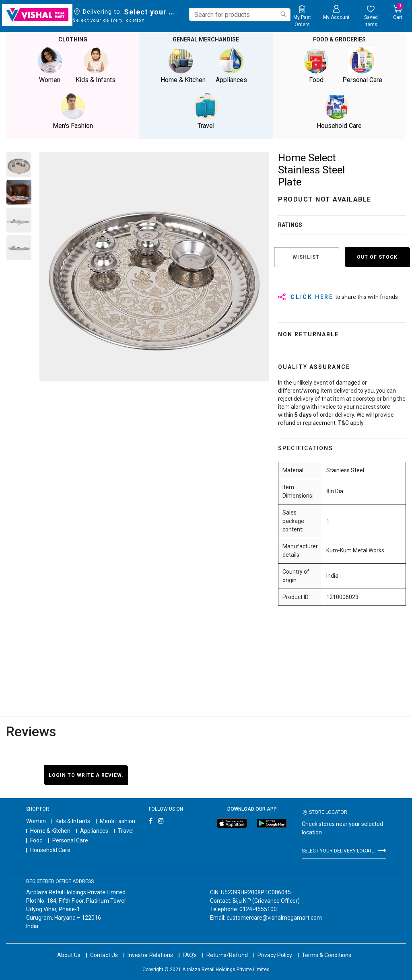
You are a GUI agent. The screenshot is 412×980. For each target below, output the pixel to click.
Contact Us (104, 948)
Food (36, 840)
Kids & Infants (73, 821)
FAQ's (190, 948)
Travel (126, 831)
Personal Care (70, 840)
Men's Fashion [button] (73, 111)
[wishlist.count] (371, 16)
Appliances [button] (231, 65)
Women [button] (50, 65)
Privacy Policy (275, 948)
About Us (69, 948)
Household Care (50, 850)
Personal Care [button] (362, 65)
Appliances (94, 831)
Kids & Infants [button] (96, 65)
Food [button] (316, 65)
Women (36, 821)
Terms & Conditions (327, 948)
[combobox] (240, 15)
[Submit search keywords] (283, 14)
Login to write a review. (86, 775)
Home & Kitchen (50, 831)
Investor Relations (150, 948)
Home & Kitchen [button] (183, 65)
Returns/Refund (227, 948)
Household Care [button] (339, 111)
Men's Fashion (117, 821)
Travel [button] (206, 111)
